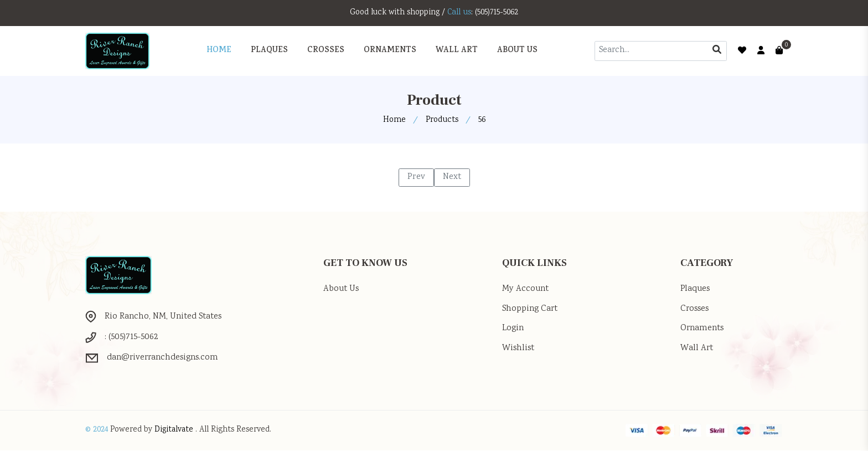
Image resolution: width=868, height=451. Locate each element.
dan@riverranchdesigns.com (165, 358)
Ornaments (703, 329)
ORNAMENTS (390, 51)
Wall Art (697, 349)
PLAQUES (269, 51)
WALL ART (457, 51)
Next (452, 177)
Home (219, 51)
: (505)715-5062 (496, 13)
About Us (517, 51)
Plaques (696, 289)
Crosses (696, 309)
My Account (526, 289)
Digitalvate (176, 431)
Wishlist (519, 349)
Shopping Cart (532, 309)
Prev (416, 177)
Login (513, 329)
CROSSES (326, 51)
